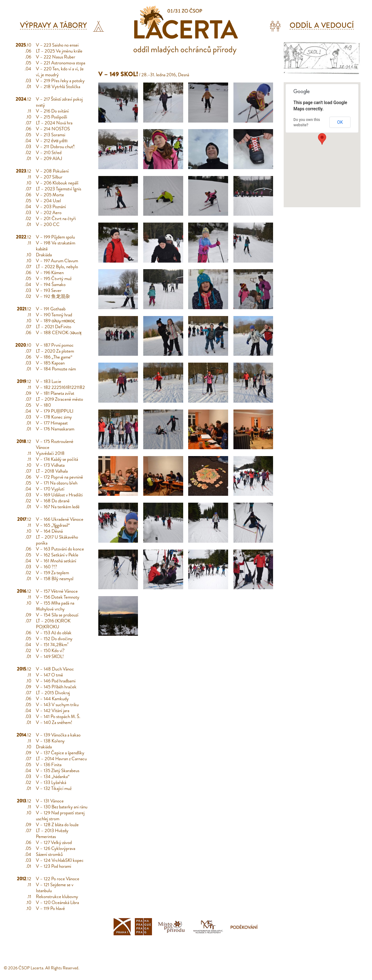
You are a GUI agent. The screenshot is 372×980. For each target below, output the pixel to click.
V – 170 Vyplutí (50, 489)
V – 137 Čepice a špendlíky (60, 753)
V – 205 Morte (50, 195)
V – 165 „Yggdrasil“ (53, 525)
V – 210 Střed (49, 153)
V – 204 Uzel (48, 201)
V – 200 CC (48, 224)
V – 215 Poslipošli (51, 117)
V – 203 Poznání (51, 207)
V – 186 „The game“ (54, 357)
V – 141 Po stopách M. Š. (58, 716)
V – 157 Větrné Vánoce (57, 591)
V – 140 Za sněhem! (54, 722)
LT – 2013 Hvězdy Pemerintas (52, 834)
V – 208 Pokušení (52, 171)
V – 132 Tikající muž (54, 788)
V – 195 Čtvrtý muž (54, 279)
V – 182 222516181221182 (60, 387)
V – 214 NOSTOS (53, 129)
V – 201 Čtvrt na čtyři (56, 219)
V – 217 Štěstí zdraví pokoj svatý (59, 102)
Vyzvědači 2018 (50, 453)
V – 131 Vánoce (50, 801)
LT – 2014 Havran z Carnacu (61, 759)
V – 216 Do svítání (52, 111)
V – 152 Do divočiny (54, 639)
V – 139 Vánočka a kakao (58, 735)
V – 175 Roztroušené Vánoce (55, 444)
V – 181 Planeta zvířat (55, 393)
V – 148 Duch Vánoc (55, 669)
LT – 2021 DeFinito (54, 327)
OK (340, 122)
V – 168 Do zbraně (53, 501)
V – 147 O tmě (49, 675)
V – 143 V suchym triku (57, 705)
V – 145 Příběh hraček (56, 687)
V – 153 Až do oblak (54, 633)
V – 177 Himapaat (52, 423)
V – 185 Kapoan (50, 363)
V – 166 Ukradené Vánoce (60, 519)
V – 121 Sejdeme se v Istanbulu (55, 888)
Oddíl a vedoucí (322, 25)
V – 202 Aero (49, 213)
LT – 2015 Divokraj (53, 693)
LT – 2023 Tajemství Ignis (59, 189)
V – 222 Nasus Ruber (56, 57)
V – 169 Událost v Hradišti (59, 495)
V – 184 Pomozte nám (56, 369)
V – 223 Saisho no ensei (57, 45)
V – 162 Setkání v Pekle (57, 555)
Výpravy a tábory (54, 25)
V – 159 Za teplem (52, 573)
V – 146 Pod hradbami (56, 681)
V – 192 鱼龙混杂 (53, 296)
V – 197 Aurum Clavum (57, 261)
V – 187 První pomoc (55, 345)
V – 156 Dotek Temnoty (58, 597)
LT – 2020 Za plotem (55, 351)
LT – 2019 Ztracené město (59, 399)
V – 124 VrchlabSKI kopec (60, 860)
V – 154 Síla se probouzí (57, 615)
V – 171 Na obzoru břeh (57, 483)
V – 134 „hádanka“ (53, 776)
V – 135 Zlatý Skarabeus (58, 771)
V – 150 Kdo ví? (50, 651)
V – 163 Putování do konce (60, 549)
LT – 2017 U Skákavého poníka (57, 540)
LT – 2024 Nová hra (54, 123)
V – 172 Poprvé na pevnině (59, 477)
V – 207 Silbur (49, 177)
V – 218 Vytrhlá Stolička (58, 87)
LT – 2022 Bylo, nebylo (57, 267)
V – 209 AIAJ (49, 158)
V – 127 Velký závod (54, 842)
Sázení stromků (49, 854)
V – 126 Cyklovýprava (56, 848)
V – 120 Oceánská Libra (57, 902)
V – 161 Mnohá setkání (56, 561)
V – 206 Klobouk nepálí (57, 183)
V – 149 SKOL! (50, 656)
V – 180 (43, 405)
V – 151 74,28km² (52, 645)
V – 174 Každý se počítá (57, 459)
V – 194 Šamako (51, 284)
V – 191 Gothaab (51, 309)
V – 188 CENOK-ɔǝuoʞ (59, 333)
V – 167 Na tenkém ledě (58, 507)
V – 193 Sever (49, 290)
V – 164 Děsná (49, 531)
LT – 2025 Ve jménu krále (59, 51)
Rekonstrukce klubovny (57, 897)
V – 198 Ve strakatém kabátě (56, 246)
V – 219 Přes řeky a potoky (60, 81)
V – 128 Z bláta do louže (57, 825)
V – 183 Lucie (49, 381)
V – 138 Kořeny (50, 741)
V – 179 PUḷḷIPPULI (55, 411)
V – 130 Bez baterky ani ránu (62, 807)
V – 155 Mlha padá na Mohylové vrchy (55, 606)
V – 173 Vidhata (50, 465)
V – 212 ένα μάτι (52, 141)
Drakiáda (44, 255)
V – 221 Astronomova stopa (61, 63)
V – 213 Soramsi (51, 135)
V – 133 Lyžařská (51, 782)
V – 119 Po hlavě (50, 908)
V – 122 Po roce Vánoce (58, 879)
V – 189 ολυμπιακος (55, 321)
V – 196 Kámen (50, 273)
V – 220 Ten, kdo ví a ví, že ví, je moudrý (60, 72)
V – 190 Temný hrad (54, 315)
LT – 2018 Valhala (52, 471)
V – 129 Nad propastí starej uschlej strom (60, 816)
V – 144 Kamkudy (52, 699)
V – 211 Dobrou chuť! (55, 147)
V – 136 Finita (49, 765)
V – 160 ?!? (46, 567)
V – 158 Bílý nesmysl (55, 579)
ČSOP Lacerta (31, 968)
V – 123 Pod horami (54, 866)
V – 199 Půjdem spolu (55, 237)
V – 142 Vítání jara (53, 711)
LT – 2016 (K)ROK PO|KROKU (53, 624)
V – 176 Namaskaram (55, 429)
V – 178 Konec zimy (54, 417)
